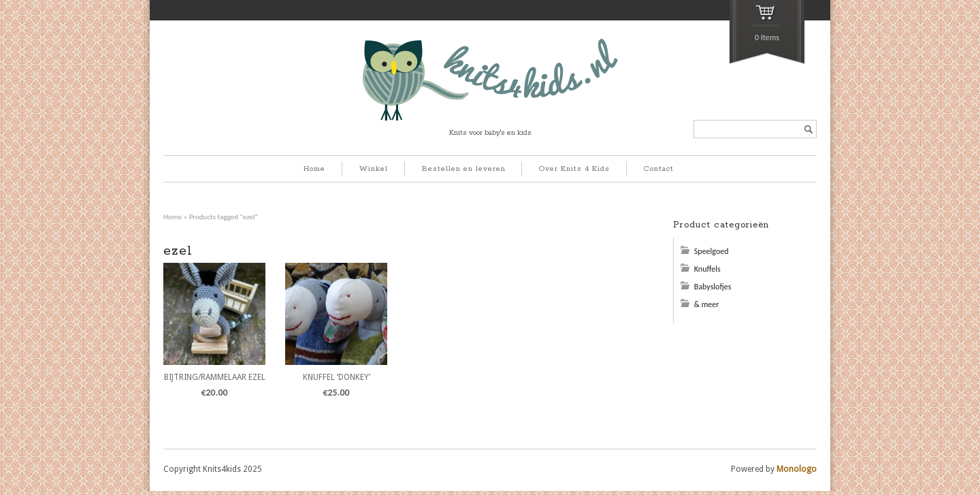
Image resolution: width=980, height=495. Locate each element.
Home (314, 169)
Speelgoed (712, 251)
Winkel (374, 169)
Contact (659, 169)
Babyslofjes (713, 287)
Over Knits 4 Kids (574, 169)
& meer (707, 304)
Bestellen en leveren (464, 169)
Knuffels (707, 269)
